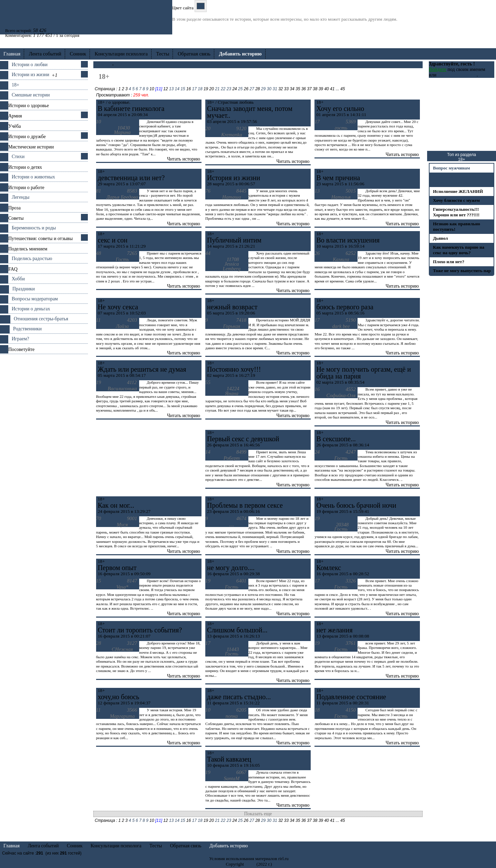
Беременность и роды (34, 228)
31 (275, 89)
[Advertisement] (44, 457)
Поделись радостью (32, 259)
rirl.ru (250, 864)
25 (240, 89)
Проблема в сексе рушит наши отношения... (458, 180)
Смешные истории (31, 95)
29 (263, 89)
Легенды (20, 197)
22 (223, 89)
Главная (12, 54)
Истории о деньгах (31, 309)
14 (177, 89)
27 (252, 89)
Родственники (27, 329)
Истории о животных (33, 177)
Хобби (18, 279)
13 (171, 89)
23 (229, 89)
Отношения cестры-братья (41, 319)
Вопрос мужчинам (451, 168)
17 (194, 89)
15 (183, 89)
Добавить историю (229, 846)
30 (269, 89)
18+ (15, 85)
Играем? (20, 339)
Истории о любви (30, 65)
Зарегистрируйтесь (457, 75)
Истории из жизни (30, 75)
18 (200, 89)
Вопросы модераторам (35, 299)
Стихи (18, 157)
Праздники (24, 289)
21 (217, 89)
